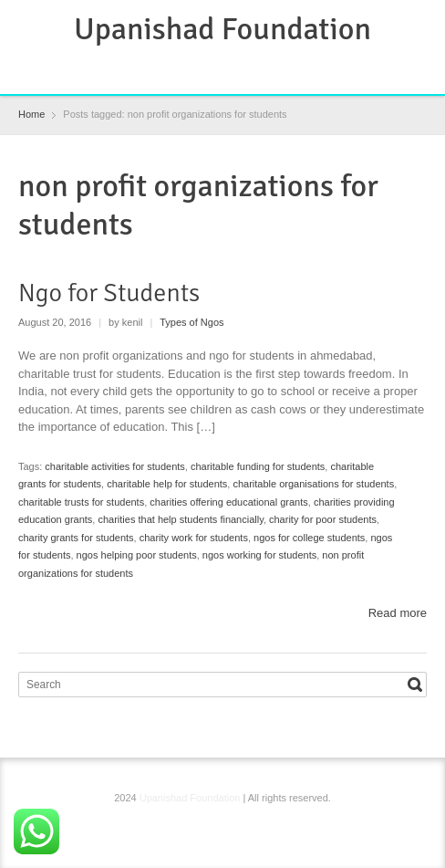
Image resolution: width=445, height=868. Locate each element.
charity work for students (194, 538)
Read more (398, 613)
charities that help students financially (180, 519)
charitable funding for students (258, 466)
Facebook (181, 68)
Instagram (240, 68)
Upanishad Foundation (222, 29)
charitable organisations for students (313, 484)
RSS (210, 68)
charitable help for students (167, 484)
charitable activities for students (114, 466)
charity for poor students (323, 519)
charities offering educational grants (228, 502)
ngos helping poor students (137, 555)
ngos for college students (309, 538)
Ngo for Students (109, 293)
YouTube (269, 68)
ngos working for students (259, 555)
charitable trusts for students (81, 502)
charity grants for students (76, 538)
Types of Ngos (191, 322)
